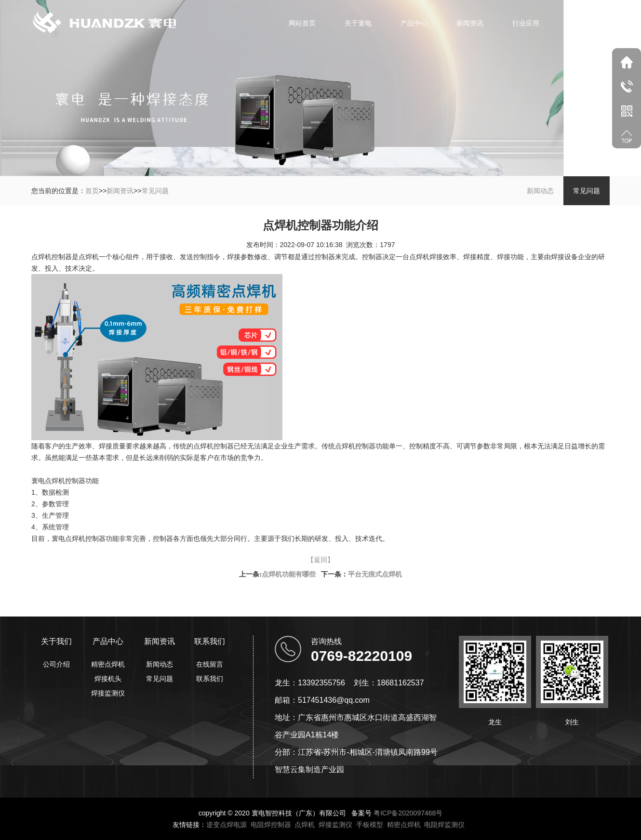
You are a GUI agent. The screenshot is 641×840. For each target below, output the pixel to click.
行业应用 (526, 23)
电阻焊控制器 (271, 825)
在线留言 (210, 664)
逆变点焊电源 (227, 825)
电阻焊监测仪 (444, 825)
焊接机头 (108, 679)
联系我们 (582, 23)
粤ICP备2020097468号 (408, 813)
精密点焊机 (108, 664)
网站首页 (302, 23)
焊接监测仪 (108, 693)
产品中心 (414, 23)
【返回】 (320, 560)
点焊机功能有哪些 (289, 574)
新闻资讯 (470, 23)
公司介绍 (56, 664)
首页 (92, 191)
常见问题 (155, 191)
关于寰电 (358, 23)
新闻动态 (540, 191)
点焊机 (305, 825)
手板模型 (370, 825)
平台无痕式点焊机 (375, 574)
